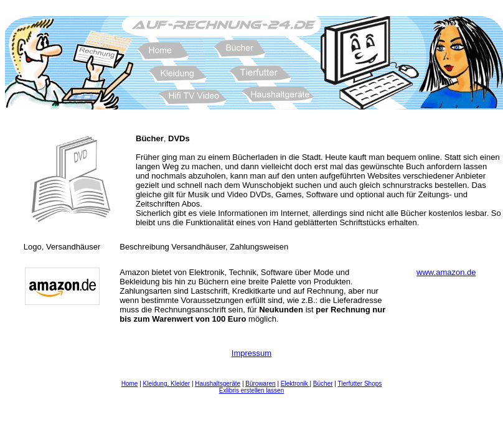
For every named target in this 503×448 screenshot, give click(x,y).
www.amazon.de (446, 272)
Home (130, 384)
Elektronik (295, 384)
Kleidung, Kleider (167, 384)
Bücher (323, 384)
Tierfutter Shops (360, 384)
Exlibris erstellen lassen (252, 390)
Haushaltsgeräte (218, 384)
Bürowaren (260, 384)
